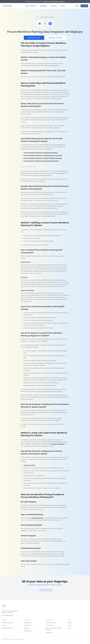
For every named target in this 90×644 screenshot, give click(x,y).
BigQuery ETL (28, 625)
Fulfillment (49, 633)
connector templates (57, 444)
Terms (69, 628)
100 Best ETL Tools (51, 623)
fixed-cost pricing (37, 518)
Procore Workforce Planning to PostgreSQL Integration (41, 161)
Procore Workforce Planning (47, 17)
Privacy (70, 625)
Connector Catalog (7, 623)
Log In (77, 6)
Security (70, 623)
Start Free (84, 6)
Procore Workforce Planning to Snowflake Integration (41, 153)
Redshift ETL (27, 628)
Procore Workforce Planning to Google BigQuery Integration (43, 155)
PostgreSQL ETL (28, 631)
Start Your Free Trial (34, 38)
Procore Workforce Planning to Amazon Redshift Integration (43, 158)
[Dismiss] (88, 2)
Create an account (29, 465)
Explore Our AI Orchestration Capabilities (54, 1)
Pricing (63, 6)
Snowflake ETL (28, 623)
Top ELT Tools (49, 625)
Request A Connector (56, 38)
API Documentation (7, 628)
